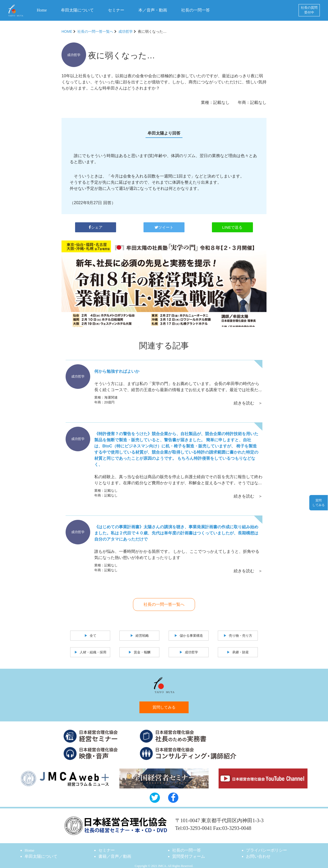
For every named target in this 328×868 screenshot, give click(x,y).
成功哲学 (126, 31)
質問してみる (164, 703)
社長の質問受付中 (309, 10)
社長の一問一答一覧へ (95, 31)
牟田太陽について (77, 10)
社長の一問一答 (196, 10)
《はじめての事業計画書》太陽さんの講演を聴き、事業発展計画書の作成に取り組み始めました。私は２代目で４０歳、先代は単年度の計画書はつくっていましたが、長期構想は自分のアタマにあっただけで (176, 529)
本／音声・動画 (153, 10)
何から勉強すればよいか (117, 370)
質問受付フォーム (189, 852)
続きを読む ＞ (248, 400)
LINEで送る (232, 226)
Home (42, 10)
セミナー (116, 10)
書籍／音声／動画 (115, 852)
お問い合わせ (258, 852)
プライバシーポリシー (266, 846)
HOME (67, 31)
